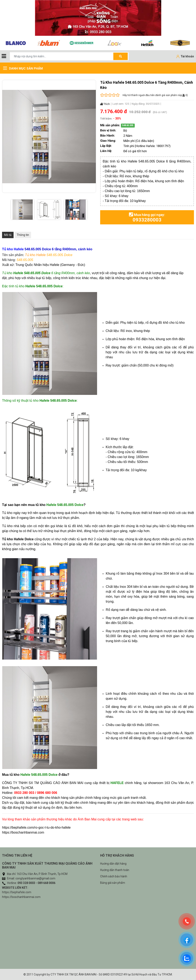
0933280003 (147, 220)
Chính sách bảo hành (114, 876)
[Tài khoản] (185, 57)
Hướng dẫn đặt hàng (113, 864)
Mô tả (8, 235)
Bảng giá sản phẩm (113, 883)
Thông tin (23, 235)
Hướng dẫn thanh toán (115, 870)
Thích (105, 104)
